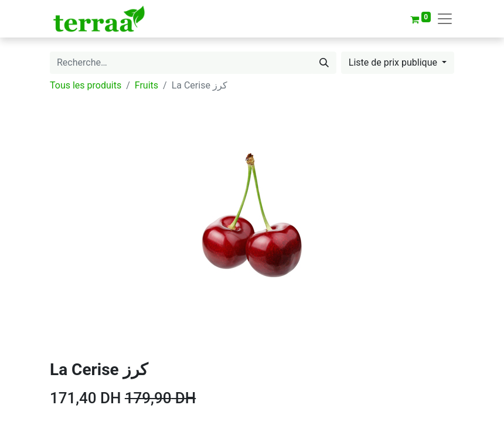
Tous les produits (86, 85)
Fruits (147, 85)
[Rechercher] (324, 63)
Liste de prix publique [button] (394, 62)
